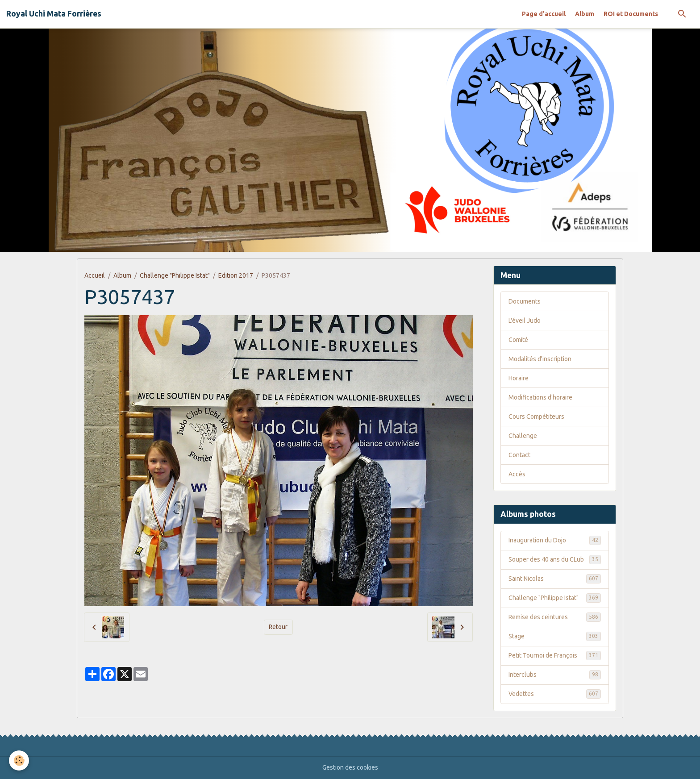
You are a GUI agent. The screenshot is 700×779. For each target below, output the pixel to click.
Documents (525, 301)
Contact (519, 455)
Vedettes (555, 694)
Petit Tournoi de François (555, 655)
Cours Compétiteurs (536, 417)
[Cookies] (19, 760)
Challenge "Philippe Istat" (175, 275)
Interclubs (555, 675)
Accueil (95, 275)
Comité (518, 340)
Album (585, 14)
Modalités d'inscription (540, 359)
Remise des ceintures (555, 617)
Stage (555, 636)
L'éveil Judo (525, 321)
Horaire (519, 378)
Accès (517, 474)
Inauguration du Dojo (555, 540)
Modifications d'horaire (540, 397)
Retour (278, 627)
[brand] (54, 14)
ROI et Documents (631, 14)
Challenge (523, 436)
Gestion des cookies (350, 767)
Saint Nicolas (555, 579)
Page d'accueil (544, 14)
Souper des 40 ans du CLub (555, 559)
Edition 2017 (236, 275)
